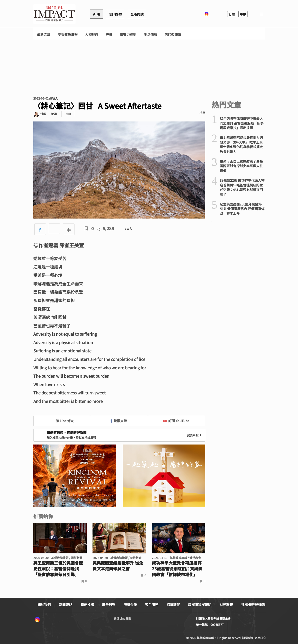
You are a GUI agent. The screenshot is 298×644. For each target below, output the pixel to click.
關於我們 (44, 604)
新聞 (96, 14)
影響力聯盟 (128, 34)
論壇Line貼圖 (122, 618)
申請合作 (130, 604)
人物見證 (92, 34)
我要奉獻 (195, 435)
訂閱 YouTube (176, 421)
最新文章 (44, 34)
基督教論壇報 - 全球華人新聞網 (54, 14)
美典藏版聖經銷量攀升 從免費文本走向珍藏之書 (118, 566)
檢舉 (202, 113)
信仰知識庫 (173, 34)
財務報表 (226, 604)
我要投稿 (87, 604)
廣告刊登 (109, 604)
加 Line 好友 (62, 421)
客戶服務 (152, 604)
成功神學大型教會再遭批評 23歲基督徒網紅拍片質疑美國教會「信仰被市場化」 (177, 569)
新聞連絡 (66, 604)
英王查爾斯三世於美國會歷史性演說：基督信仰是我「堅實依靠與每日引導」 (58, 569)
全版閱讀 (137, 14)
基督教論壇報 (68, 34)
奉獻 (243, 14)
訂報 (232, 14)
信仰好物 (115, 14)
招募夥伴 (173, 604)
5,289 (106, 228)
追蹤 (68, 114)
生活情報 (150, 34)
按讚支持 (119, 421)
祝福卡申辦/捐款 (253, 604)
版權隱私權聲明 (200, 604)
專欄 (109, 34)
